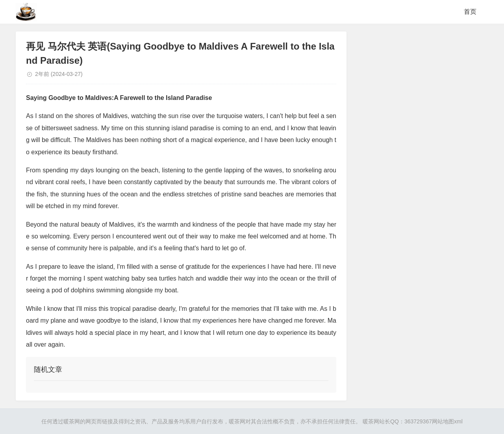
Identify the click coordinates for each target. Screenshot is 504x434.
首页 (470, 12)
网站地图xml (447, 421)
